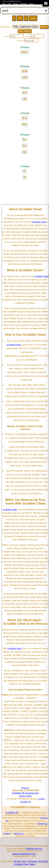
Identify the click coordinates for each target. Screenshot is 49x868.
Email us (25, 788)
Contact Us (25, 802)
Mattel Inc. (43, 824)
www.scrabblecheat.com (24, 854)
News (32, 864)
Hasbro (7, 833)
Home (9, 4)
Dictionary (23, 4)
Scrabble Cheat (21, 864)
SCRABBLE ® (12, 813)
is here (41, 799)
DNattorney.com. (34, 849)
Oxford (31, 4)
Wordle (16, 4)
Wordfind (43, 861)
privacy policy (25, 796)
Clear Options (25, 31)
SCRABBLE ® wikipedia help (25, 793)
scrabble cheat (39, 222)
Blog (4, 4)
